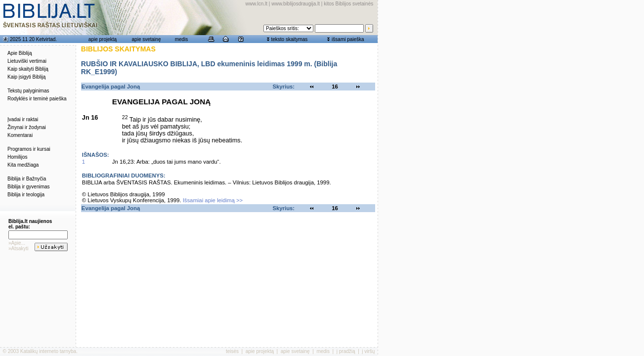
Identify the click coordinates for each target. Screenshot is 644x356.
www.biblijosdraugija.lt (296, 4)
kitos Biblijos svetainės (348, 4)
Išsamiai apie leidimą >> (213, 200)
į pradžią (346, 351)
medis (182, 39)
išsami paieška (348, 39)
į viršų (368, 351)
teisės (232, 351)
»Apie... (17, 243)
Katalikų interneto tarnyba (48, 351)
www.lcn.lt (257, 4)
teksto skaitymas (289, 39)
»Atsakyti (19, 248)
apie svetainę (147, 39)
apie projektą (103, 39)
